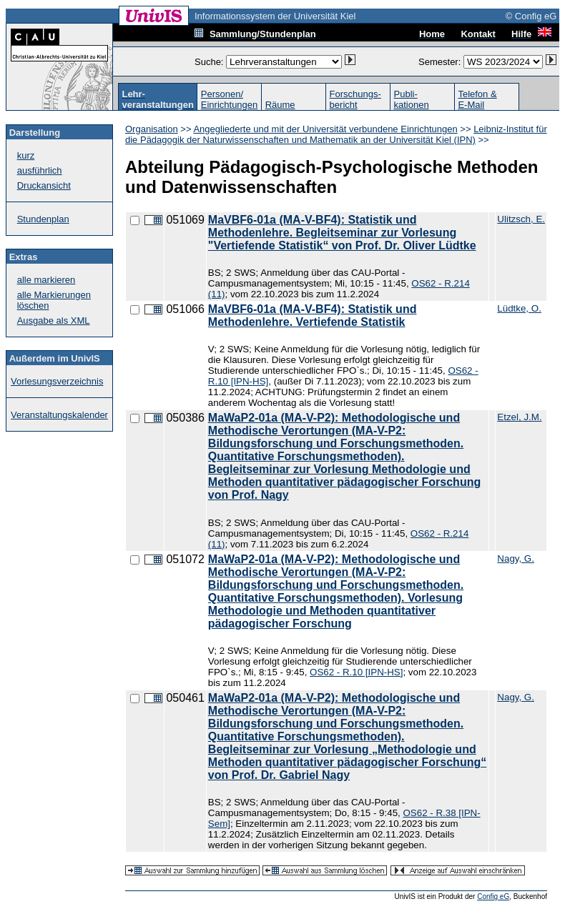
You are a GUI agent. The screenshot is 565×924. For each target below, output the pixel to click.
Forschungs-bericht (355, 99)
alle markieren (46, 280)
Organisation (152, 129)
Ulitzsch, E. (521, 219)
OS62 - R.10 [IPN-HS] (356, 672)
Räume (280, 105)
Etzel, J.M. (519, 417)
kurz (26, 155)
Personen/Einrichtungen (230, 99)
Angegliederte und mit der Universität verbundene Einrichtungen (325, 129)
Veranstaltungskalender (59, 415)
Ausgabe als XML (54, 321)
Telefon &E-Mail (477, 99)
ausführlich (40, 170)
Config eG (493, 896)
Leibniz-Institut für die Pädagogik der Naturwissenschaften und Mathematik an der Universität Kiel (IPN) (336, 134)
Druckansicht (44, 185)
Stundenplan (43, 219)
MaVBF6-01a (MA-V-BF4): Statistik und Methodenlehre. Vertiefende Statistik (313, 316)
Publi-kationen (412, 99)
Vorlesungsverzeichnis (57, 381)
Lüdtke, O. (519, 308)
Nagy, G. (516, 558)
